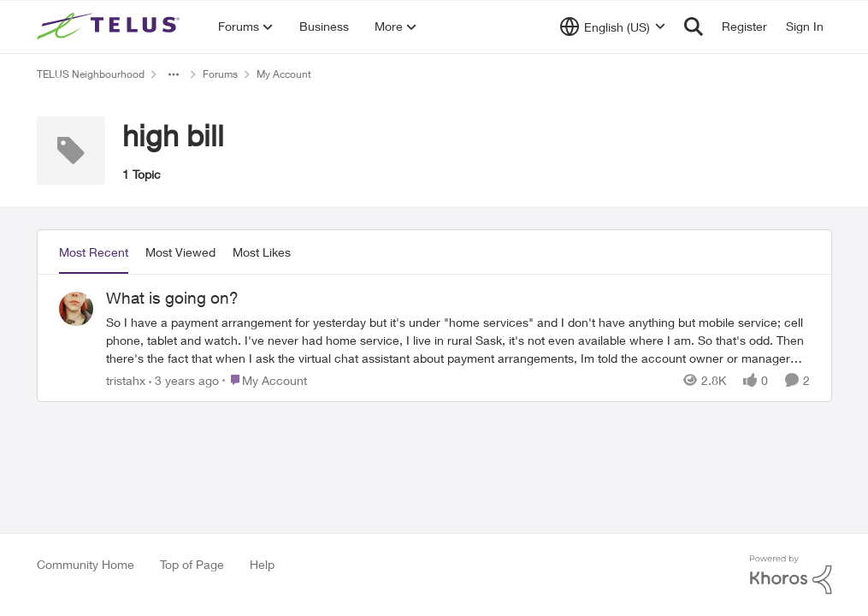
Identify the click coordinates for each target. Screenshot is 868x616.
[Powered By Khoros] (791, 575)
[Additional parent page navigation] (174, 74)
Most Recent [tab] (94, 252)
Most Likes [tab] (262, 252)
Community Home (86, 564)
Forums (220, 74)
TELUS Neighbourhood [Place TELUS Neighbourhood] (91, 74)
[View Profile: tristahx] (76, 309)
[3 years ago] (184, 379)
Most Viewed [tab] (180, 252)
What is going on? (172, 298)
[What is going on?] (458, 339)
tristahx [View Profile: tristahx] (126, 379)
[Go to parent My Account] (265, 379)
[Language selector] (613, 27)
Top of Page (192, 564)
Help (262, 564)
